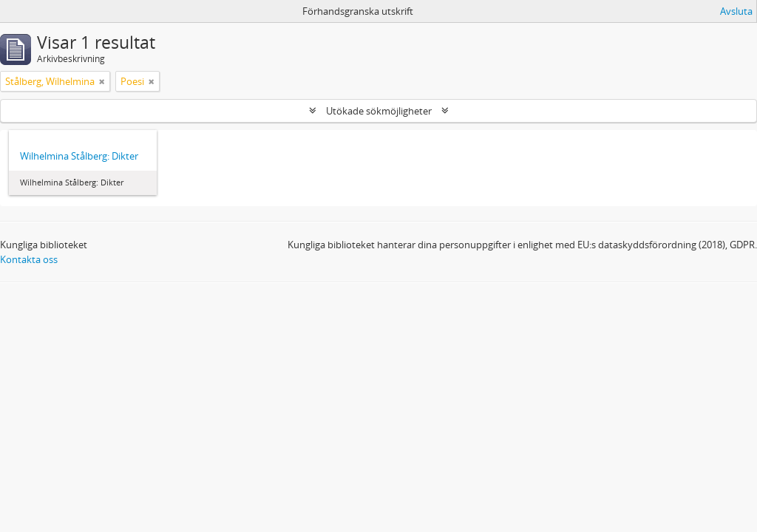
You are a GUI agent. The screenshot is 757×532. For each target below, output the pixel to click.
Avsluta (736, 11)
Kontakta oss (29, 259)
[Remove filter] (102, 81)
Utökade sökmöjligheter (379, 111)
